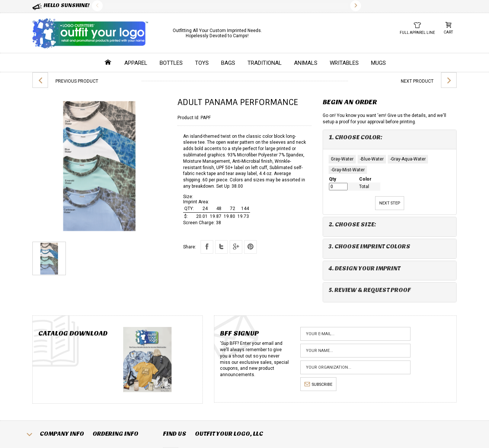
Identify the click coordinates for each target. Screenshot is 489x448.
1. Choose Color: (356, 137)
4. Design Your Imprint (365, 268)
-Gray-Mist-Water (348, 170)
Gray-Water (342, 159)
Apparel (136, 63)
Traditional (265, 63)
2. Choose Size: (352, 224)
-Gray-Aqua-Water (408, 159)
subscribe (318, 385)
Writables (344, 63)
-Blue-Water (372, 159)
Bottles (171, 63)
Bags (228, 63)
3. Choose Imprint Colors (370, 246)
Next (356, 6)
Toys (202, 63)
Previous (97, 6)
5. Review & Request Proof (370, 290)
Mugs (378, 63)
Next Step (390, 203)
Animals (306, 63)
